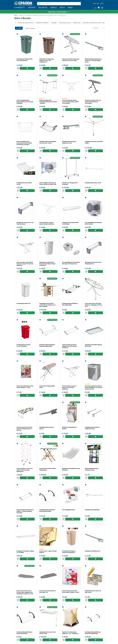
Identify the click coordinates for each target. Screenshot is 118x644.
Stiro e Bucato (62, 15)
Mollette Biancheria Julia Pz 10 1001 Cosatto (93, 592)
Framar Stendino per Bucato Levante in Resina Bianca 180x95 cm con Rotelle (70, 102)
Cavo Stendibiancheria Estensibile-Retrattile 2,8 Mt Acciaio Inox (71, 263)
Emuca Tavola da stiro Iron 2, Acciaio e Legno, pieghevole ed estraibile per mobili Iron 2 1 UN (25, 592)
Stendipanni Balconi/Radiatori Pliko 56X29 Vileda (70, 304)
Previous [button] (16, 23)
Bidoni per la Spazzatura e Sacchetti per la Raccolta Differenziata (100, 23)
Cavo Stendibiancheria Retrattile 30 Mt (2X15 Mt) (93, 223)
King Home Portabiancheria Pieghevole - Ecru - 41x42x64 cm (70, 633)
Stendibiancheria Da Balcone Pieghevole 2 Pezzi (92, 428)
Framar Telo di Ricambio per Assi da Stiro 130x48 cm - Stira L (25, 387)
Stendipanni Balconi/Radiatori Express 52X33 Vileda (24, 633)
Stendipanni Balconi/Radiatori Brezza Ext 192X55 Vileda (47, 345)
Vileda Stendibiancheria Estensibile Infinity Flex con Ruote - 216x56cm (48, 102)
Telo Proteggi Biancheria (68, 510)
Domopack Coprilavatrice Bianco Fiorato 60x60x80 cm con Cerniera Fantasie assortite (94, 387)
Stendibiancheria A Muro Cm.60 (93, 183)
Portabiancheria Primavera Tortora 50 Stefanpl (24, 345)
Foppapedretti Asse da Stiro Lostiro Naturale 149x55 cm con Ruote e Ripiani (47, 305)
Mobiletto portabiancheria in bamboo (69, 428)
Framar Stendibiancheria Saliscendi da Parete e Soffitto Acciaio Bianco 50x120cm (24, 143)
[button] (94, 8)
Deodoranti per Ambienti (42, 23)
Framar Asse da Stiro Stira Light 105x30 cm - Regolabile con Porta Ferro (93, 305)
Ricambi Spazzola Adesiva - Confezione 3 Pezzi (92, 469)
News (70, 8)
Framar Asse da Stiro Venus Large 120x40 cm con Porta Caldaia (71, 60)
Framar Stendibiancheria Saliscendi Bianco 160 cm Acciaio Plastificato (25, 102)
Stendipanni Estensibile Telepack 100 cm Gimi (93, 345)
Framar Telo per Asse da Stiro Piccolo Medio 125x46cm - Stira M (71, 592)
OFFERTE (32, 8)
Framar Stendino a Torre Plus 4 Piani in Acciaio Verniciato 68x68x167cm (25, 470)
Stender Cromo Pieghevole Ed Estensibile (70, 183)
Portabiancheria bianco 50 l (24, 303)
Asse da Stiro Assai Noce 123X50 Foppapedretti (47, 469)
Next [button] (104, 23)
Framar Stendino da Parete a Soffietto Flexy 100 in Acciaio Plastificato (69, 346)
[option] (26, 23)
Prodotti (21, 15)
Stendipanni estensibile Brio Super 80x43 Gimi (71, 469)
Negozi (102, 4)
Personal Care (77, 23)
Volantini (43, 8)
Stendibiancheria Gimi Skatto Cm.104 (24, 183)
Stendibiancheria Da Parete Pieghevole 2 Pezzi (69, 142)
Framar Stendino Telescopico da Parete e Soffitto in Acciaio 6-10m (48, 183)
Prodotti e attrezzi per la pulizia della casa (45, 15)
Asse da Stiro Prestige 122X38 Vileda (47, 387)
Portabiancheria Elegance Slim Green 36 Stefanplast (25, 60)
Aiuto (62, 8)
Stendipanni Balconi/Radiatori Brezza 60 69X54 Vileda (47, 510)
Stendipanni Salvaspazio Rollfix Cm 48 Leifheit (70, 223)
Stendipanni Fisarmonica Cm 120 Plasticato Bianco (25, 223)
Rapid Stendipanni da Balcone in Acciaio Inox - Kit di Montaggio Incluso (93, 60)
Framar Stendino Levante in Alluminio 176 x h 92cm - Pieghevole (69, 387)
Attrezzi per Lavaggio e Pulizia (26, 23)
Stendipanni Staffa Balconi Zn (93, 551)
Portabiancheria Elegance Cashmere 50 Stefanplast (69, 552)
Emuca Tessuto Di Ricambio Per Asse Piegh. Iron (47, 592)
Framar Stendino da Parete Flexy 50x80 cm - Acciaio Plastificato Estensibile (25, 511)
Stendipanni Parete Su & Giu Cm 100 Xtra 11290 (48, 633)
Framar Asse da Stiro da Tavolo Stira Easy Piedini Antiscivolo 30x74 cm (24, 429)
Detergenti (54, 23)
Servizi (54, 8)
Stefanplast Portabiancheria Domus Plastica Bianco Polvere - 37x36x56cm (48, 264)
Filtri (19, 28)
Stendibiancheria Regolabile (92, 510)
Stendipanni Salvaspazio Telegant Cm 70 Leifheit (25, 552)
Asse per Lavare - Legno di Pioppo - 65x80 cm (48, 552)
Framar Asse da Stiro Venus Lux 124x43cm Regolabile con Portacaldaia (93, 102)
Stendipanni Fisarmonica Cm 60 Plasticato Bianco (93, 263)
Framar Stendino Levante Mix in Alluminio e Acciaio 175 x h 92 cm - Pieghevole (25, 264)
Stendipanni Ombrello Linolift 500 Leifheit (94, 142)
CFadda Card (96, 4)
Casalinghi (29, 15)
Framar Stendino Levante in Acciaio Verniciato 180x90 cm (47, 223)
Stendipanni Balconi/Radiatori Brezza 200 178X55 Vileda (93, 633)
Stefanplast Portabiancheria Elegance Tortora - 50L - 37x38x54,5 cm (47, 60)
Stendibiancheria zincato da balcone (47, 428)
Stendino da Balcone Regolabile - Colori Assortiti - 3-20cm (48, 142)
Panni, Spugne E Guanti (65, 23)
